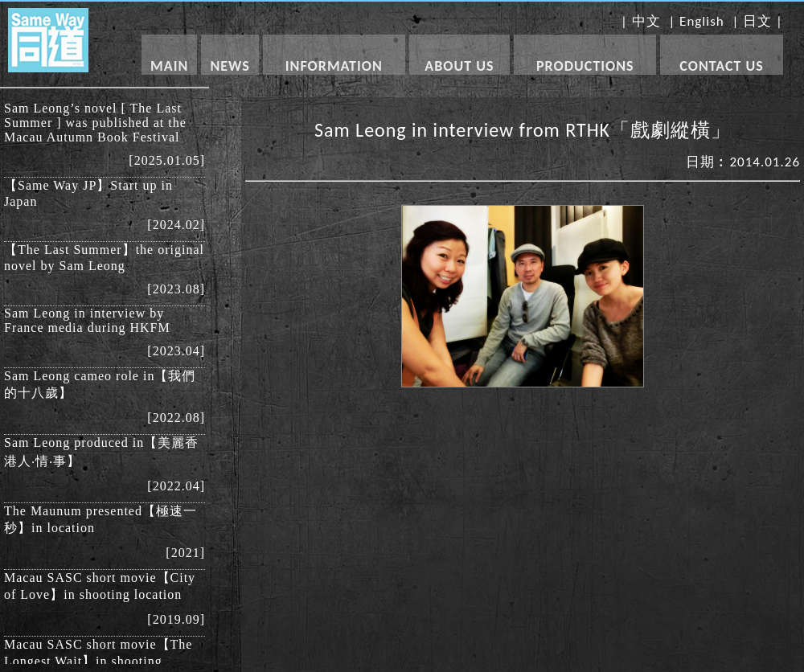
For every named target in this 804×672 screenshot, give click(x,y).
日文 (757, 21)
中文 (646, 21)
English (702, 21)
